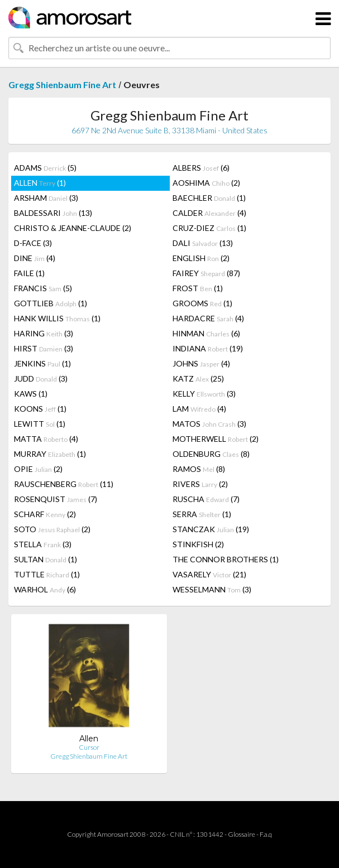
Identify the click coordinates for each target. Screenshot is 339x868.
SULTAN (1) (46, 559)
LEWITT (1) (40, 424)
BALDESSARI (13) (53, 213)
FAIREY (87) (206, 273)
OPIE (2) (38, 469)
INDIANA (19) (208, 348)
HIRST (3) (44, 348)
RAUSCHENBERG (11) (64, 484)
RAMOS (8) (199, 469)
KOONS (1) (40, 409)
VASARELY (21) (209, 574)
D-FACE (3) (33, 243)
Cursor (89, 747)
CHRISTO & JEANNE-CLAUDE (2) (73, 228)
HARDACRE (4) (208, 318)
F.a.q (266, 834)
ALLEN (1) (40, 183)
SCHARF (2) (45, 514)
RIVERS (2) (200, 484)
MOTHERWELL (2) (216, 439)
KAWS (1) (31, 394)
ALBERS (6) (201, 168)
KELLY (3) (204, 394)
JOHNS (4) (201, 363)
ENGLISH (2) (201, 258)
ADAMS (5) (45, 168)
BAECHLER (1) (209, 198)
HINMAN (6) (206, 333)
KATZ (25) (198, 378)
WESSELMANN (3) (212, 589)
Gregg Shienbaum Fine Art (62, 85)
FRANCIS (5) (43, 288)
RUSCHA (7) (206, 499)
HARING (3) (44, 333)
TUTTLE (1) (47, 574)
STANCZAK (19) (211, 529)
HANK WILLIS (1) (57, 318)
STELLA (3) (43, 544)
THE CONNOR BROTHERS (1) (226, 559)
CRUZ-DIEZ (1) (209, 228)
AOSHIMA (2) (206, 183)
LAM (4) (199, 409)
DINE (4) (35, 258)
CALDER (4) (209, 213)
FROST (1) (198, 288)
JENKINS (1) (42, 363)
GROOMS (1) (202, 303)
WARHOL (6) (45, 589)
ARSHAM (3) (46, 198)
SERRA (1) (202, 514)
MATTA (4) (46, 439)
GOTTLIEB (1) (51, 303)
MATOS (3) (209, 424)
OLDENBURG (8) (211, 454)
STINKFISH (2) (198, 544)
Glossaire (242, 834)
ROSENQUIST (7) (56, 499)
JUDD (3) (41, 378)
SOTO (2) (52, 529)
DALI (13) (203, 243)
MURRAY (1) (50, 454)
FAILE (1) (29, 273)
